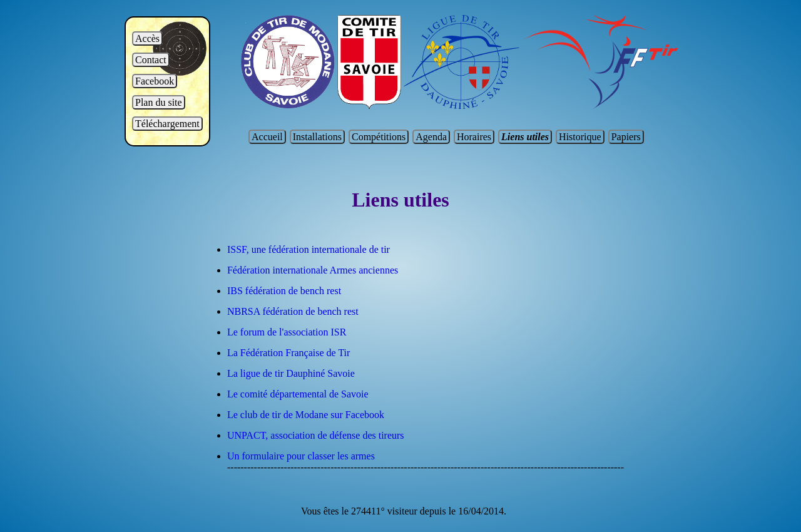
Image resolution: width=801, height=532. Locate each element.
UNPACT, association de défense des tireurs (316, 435)
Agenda (431, 137)
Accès (147, 38)
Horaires (474, 137)
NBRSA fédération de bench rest (293, 311)
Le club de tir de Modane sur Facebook (306, 415)
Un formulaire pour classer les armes (301, 456)
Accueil (267, 137)
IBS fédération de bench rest (284, 291)
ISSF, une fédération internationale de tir (309, 249)
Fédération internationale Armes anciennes (313, 270)
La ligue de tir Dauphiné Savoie (291, 373)
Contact (151, 60)
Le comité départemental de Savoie (298, 394)
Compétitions (379, 137)
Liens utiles (525, 137)
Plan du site (159, 102)
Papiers (626, 137)
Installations (317, 137)
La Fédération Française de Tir (288, 353)
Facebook (155, 81)
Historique (580, 137)
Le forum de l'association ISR (287, 332)
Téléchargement (167, 124)
